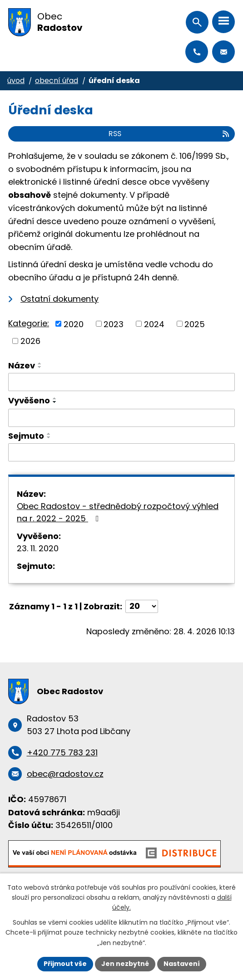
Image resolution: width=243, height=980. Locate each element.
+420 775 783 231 (197, 52)
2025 (195, 324)
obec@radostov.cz (223, 52)
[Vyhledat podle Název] (121, 382)
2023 (114, 324)
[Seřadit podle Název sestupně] (40, 367)
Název (22, 365)
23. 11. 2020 (38, 548)
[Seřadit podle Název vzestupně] (40, 363)
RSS (169, 134)
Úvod (16, 81)
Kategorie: (29, 323)
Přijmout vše (65, 964)
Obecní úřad (57, 81)
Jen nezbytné (125, 964)
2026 (30, 341)
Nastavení (182, 964)
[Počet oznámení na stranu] (142, 606)
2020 (74, 324)
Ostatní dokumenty (60, 299)
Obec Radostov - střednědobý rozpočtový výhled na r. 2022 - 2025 (118, 512)
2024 (154, 324)
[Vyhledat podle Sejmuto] (121, 452)
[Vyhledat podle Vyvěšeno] (121, 418)
